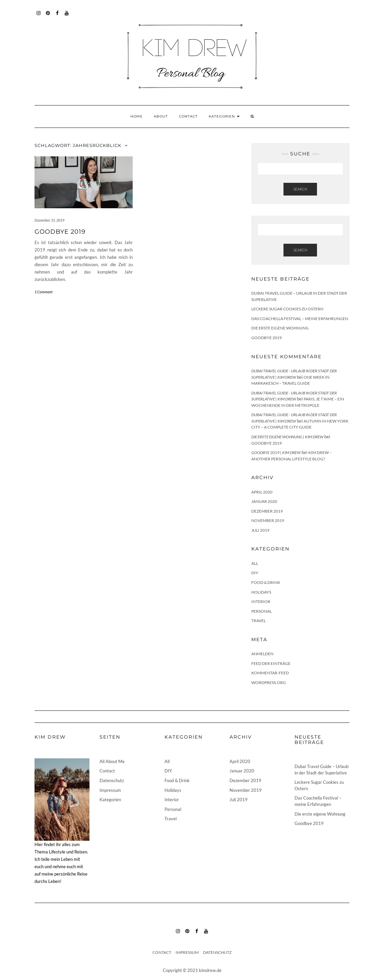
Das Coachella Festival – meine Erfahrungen (300, 319)
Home (137, 116)
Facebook (57, 16)
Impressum (110, 790)
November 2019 (268, 520)
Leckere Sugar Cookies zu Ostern (287, 309)
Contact (188, 116)
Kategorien (224, 116)
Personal (262, 611)
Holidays (261, 592)
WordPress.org (269, 683)
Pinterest (48, 16)
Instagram (39, 16)
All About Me (112, 761)
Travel (259, 621)
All (255, 563)
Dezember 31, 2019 (49, 220)
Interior (261, 601)
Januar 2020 (264, 501)
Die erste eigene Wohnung (280, 328)
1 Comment (44, 292)
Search (300, 189)
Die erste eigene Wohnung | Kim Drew (287, 437)
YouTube (67, 16)
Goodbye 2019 (60, 232)
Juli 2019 (260, 530)
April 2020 (262, 492)
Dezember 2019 (267, 511)
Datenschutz (112, 780)
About (161, 116)
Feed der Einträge (271, 663)
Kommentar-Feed (270, 673)
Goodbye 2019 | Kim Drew (276, 453)
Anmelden (262, 654)
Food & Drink (266, 582)
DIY (255, 573)
